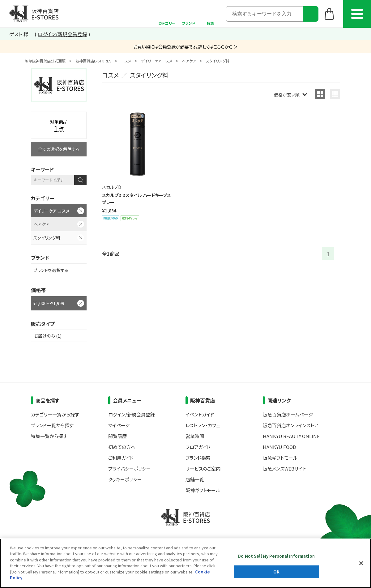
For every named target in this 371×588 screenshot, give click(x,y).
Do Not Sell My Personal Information (276, 573)
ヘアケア (189, 61)
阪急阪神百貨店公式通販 (45, 61)
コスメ (126, 61)
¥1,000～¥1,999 (49, 303)
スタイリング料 (47, 238)
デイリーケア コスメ (157, 61)
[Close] (361, 580)
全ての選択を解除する (59, 149)
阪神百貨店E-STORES (93, 61)
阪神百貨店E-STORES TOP (34, 14)
